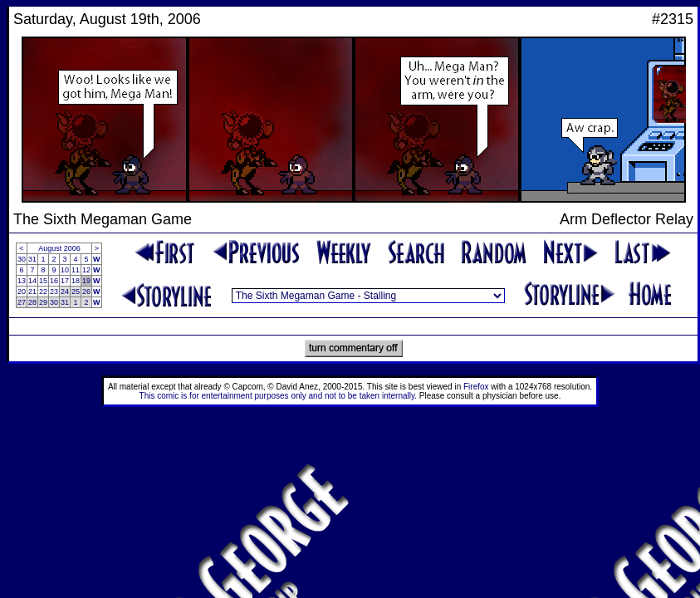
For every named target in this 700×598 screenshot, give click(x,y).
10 (65, 270)
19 (86, 281)
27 (22, 302)
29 (43, 302)
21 (32, 292)
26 (86, 292)
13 (22, 281)
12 (86, 270)
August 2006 (59, 248)
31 (32, 259)
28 (32, 302)
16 (54, 281)
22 (43, 292)
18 (76, 281)
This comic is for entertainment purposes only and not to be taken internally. (278, 396)
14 (32, 281)
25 (76, 292)
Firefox (476, 387)
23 (54, 292)
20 (22, 292)
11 (76, 270)
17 (65, 281)
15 (43, 281)
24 (65, 292)
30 (22, 259)
